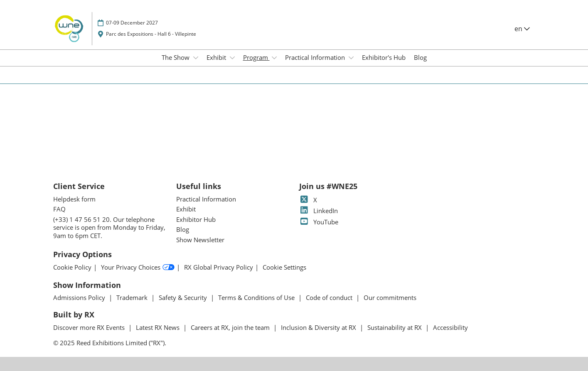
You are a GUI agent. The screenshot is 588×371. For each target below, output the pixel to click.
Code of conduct (330, 297)
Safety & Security (184, 297)
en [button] (522, 29)
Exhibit (217, 57)
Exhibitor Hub (196, 219)
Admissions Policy (80, 297)
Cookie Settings (284, 267)
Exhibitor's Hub (384, 57)
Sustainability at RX (395, 327)
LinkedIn (319, 211)
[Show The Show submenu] (196, 58)
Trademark (133, 297)
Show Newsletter (200, 240)
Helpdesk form (74, 199)
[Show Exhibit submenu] (232, 58)
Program (256, 57)
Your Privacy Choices (138, 268)
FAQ (59, 209)
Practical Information (316, 57)
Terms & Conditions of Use (257, 297)
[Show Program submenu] (274, 58)
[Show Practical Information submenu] (351, 58)
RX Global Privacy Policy (219, 267)
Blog (420, 57)
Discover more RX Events (90, 327)
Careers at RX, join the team (231, 327)
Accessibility (450, 327)
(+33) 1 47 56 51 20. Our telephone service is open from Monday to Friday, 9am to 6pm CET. (109, 227)
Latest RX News (159, 327)
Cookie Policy (72, 267)
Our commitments (390, 297)
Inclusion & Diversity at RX (319, 327)
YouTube (319, 222)
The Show (176, 57)
